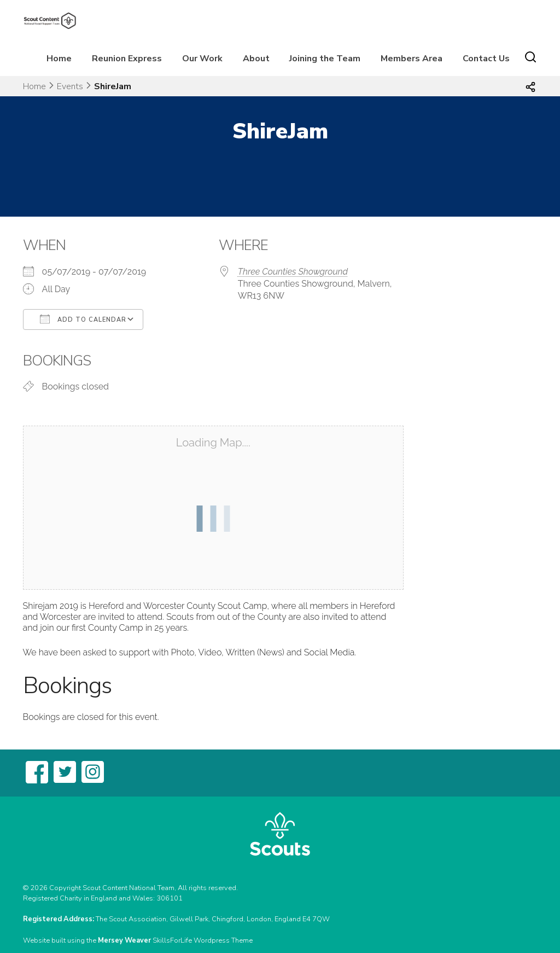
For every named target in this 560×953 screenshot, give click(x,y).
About (256, 59)
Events (70, 86)
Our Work (202, 59)
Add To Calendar (83, 319)
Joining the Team (325, 59)
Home (59, 59)
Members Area (412, 59)
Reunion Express (127, 59)
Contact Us (486, 59)
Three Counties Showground (293, 272)
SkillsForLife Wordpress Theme (203, 940)
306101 (170, 898)
